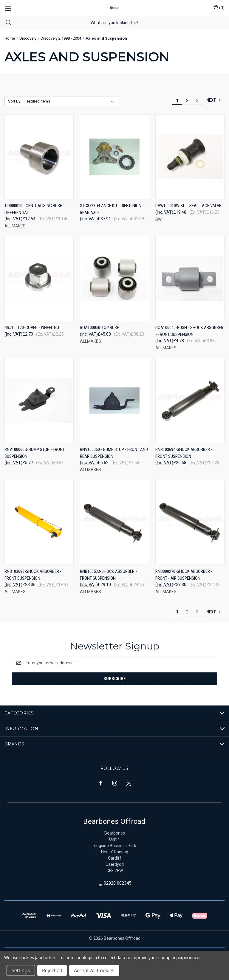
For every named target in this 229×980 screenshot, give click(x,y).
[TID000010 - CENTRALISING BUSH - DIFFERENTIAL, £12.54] (39, 157)
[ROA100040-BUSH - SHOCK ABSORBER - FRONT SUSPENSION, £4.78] (190, 279)
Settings (21, 970)
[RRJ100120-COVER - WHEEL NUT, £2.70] (39, 279)
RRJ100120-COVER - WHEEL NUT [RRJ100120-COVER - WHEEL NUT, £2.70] (33, 328)
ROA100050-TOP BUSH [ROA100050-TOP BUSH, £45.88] (100, 328)
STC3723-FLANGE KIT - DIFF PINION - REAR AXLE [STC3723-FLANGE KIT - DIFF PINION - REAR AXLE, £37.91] (112, 209)
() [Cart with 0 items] (219, 7)
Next (214, 100)
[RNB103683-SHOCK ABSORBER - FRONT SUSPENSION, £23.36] (39, 522)
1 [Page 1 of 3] (177, 100)
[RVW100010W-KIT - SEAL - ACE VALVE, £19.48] (190, 157)
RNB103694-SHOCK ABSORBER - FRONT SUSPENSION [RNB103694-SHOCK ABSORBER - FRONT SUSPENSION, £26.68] (184, 453)
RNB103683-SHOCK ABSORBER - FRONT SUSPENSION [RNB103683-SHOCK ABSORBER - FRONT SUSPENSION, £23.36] (33, 575)
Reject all (52, 970)
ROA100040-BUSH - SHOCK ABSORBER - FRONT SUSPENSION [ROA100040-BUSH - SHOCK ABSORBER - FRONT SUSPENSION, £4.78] (189, 331)
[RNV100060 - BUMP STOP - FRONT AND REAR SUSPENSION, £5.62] (114, 400)
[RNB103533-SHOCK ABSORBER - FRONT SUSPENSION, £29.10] (114, 522)
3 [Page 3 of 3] (197, 100)
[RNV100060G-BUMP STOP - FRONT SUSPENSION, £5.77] (39, 400)
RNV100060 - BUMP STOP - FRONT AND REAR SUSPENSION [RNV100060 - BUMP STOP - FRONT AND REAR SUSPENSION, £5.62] (114, 453)
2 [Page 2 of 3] (187, 100)
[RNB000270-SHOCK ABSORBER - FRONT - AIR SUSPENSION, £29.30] (190, 522)
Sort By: (15, 101)
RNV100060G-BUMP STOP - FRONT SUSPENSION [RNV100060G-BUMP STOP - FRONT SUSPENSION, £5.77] (35, 453)
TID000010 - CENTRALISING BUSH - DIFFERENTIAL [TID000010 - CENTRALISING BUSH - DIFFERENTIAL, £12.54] (35, 209)
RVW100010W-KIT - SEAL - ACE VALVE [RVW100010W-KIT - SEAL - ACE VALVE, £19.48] (188, 206)
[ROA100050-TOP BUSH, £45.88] (114, 279)
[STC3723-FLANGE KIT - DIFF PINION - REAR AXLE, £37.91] (114, 157)
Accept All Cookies (94, 970)
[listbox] (70, 101)
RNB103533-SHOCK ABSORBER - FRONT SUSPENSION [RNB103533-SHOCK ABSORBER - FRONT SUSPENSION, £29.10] (108, 575)
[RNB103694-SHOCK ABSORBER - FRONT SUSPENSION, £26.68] (190, 400)
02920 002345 (117, 883)
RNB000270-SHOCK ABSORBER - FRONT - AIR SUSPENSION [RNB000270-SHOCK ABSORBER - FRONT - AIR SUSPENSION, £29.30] (184, 575)
